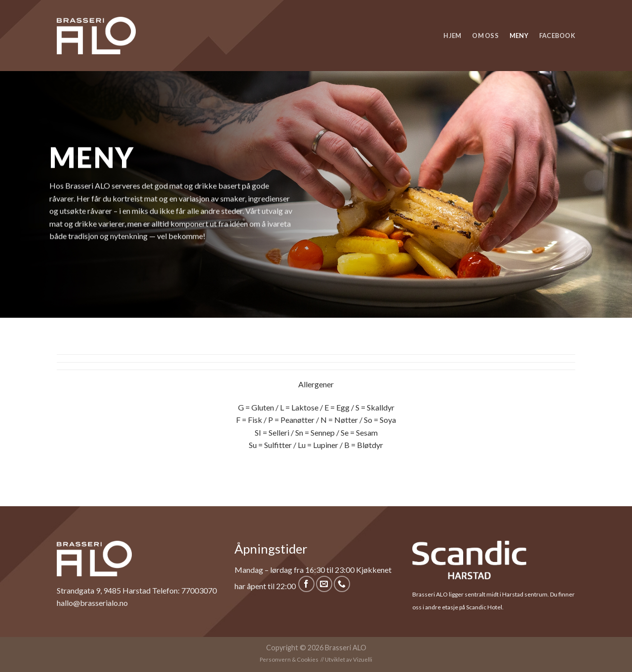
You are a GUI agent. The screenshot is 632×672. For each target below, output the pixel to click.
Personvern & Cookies (289, 659)
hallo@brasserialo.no (92, 603)
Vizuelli (363, 659)
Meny (519, 36)
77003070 (199, 590)
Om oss (485, 36)
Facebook (557, 36)
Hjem (452, 36)
